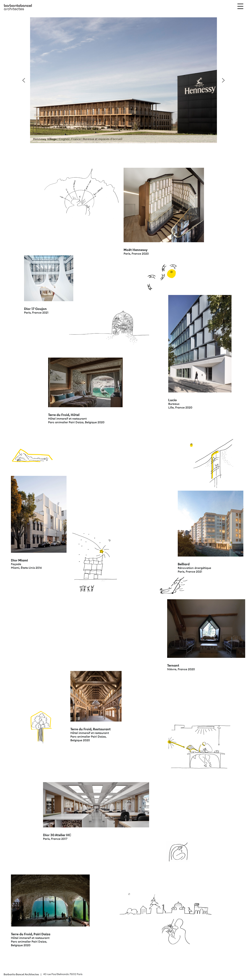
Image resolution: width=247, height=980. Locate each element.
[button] (24, 80)
